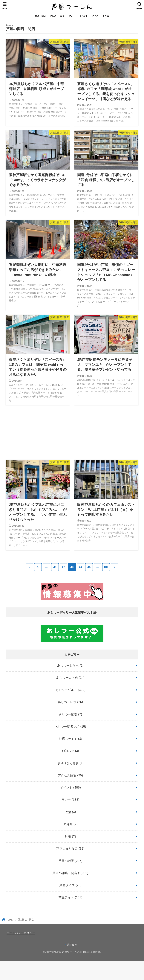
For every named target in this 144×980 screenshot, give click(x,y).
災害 (70, 836)
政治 (70, 812)
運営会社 (72, 945)
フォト (72, 16)
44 (81, 567)
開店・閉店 (40, 16)
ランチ (70, 800)
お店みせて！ (70, 739)
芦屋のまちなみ (70, 848)
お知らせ (71, 751)
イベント (84, 16)
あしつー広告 (70, 714)
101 (106, 567)
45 (89, 567)
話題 (63, 16)
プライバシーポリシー (21, 933)
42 (63, 567)
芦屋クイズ (71, 885)
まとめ (106, 16)
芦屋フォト (71, 897)
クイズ (95, 16)
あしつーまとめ (70, 678)
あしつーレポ (71, 702)
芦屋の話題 (71, 861)
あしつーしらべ (70, 665)
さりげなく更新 (70, 763)
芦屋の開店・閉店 (70, 873)
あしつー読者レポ (70, 726)
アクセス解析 (71, 775)
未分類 (71, 824)
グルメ (53, 16)
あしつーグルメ (71, 690)
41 (55, 567)
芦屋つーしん (70, 952)
